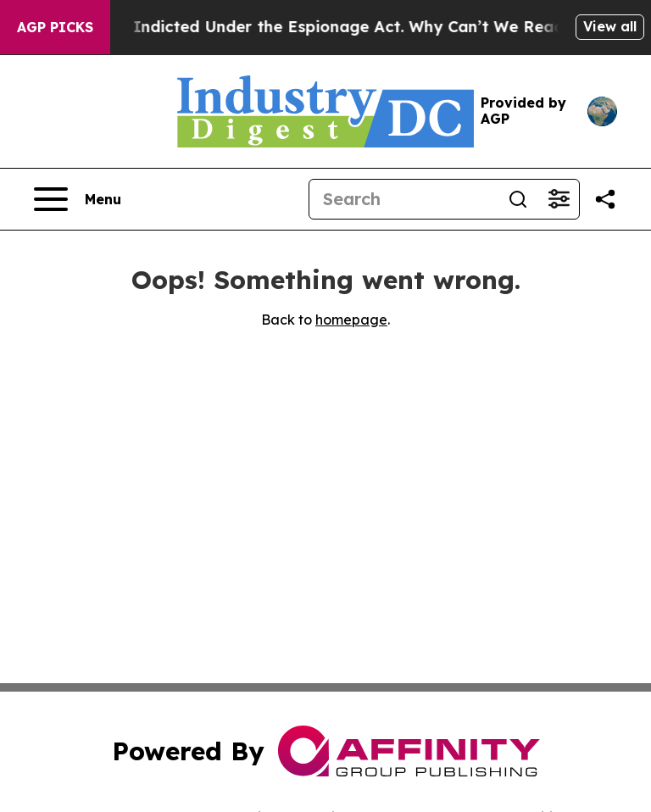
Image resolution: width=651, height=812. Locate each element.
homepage (351, 320)
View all (610, 26)
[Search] (403, 199)
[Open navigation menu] (78, 199)
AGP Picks (55, 27)
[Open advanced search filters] (559, 199)
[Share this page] (605, 199)
